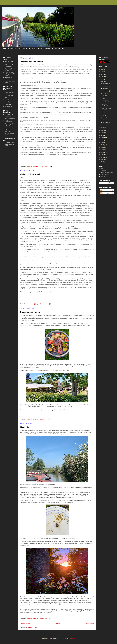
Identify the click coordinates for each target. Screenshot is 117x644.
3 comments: (44, 304)
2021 (103, 81)
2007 (103, 159)
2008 (103, 157)
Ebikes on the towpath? (31, 174)
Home (57, 623)
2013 (103, 145)
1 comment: (43, 419)
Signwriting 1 (8, 67)
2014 (103, 142)
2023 (103, 77)
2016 (103, 138)
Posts (103, 190)
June (104, 98)
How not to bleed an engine (10, 100)
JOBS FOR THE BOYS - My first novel (107, 172)
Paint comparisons (8, 121)
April (104, 118)
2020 (103, 128)
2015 (103, 140)
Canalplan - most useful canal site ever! (10, 144)
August (105, 93)
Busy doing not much (30, 312)
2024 (103, 74)
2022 (103, 79)
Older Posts (89, 623)
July (104, 96)
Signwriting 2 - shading (9, 70)
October (105, 88)
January (105, 125)
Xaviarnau (62, 638)
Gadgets (103, 176)
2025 (103, 72)
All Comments (105, 193)
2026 (103, 69)
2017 (103, 135)
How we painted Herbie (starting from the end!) (9, 63)
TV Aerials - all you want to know (10, 115)
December (106, 84)
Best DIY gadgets (10, 118)
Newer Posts (25, 623)
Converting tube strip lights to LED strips (10, 74)
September (106, 91)
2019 (103, 130)
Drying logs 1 (9, 131)
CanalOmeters (105, 174)
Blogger (74, 638)
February (105, 122)
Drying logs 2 (9, 129)
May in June (26, 427)
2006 (103, 162)
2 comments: (44, 166)
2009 (103, 155)
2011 (103, 150)
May (104, 115)
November (106, 86)
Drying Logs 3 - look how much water (9, 125)
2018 (103, 133)
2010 (103, 152)
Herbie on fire (9, 107)
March (105, 120)
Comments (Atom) (33, 627)
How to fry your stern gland (9, 104)
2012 (103, 147)
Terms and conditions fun (32, 62)
